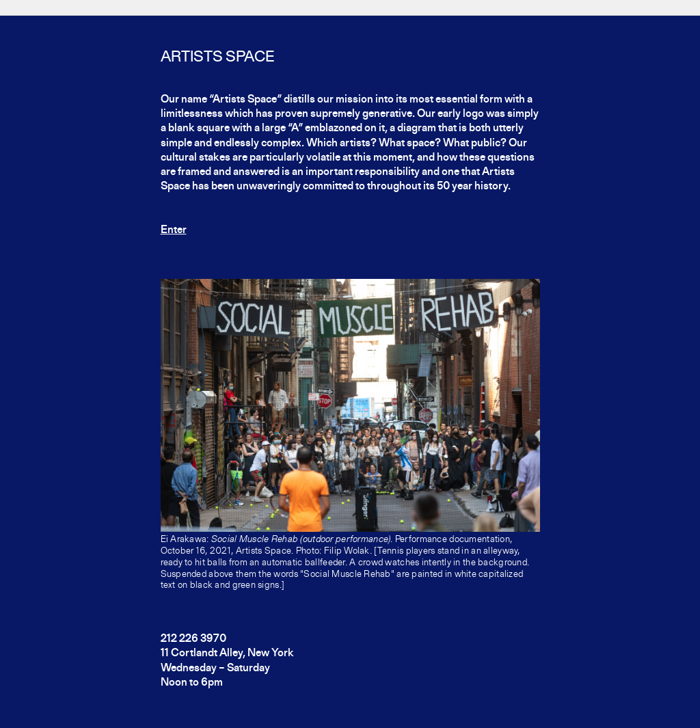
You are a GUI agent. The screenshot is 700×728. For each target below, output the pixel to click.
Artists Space (217, 57)
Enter (174, 230)
